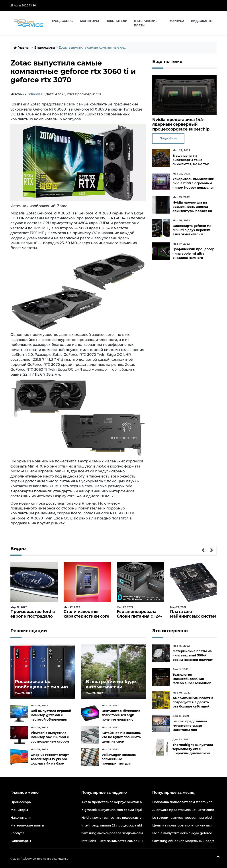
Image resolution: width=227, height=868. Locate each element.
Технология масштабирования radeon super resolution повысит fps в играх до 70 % (192, 683)
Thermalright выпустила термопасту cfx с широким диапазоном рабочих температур (193, 751)
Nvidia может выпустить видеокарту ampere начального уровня (135, 818)
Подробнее (168, 138)
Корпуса (177, 21)
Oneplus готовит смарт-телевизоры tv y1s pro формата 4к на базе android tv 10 (50, 761)
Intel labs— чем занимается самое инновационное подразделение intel (141, 841)
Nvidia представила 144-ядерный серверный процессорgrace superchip (181, 124)
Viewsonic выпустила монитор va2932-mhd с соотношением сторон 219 (50, 739)
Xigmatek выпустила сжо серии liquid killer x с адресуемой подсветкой (140, 810)
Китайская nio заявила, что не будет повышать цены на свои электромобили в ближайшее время (121, 741)
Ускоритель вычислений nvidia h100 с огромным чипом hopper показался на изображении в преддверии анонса (193, 187)
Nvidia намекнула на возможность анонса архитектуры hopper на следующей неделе (192, 209)
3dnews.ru (36, 94)
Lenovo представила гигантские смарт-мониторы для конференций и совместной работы (190, 730)
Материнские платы (146, 23)
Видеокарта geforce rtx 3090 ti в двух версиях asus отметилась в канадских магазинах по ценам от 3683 (193, 234)
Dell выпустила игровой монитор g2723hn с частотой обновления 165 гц (51, 717)
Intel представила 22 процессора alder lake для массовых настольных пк (142, 825)
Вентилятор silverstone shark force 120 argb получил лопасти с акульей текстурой (121, 717)
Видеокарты (202, 21)
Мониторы (90, 21)
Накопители (117, 21)
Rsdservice (28, 858)
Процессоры (62, 21)
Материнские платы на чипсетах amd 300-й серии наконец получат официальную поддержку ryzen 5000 (193, 660)
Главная (22, 48)
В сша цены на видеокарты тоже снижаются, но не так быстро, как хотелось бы (193, 162)
